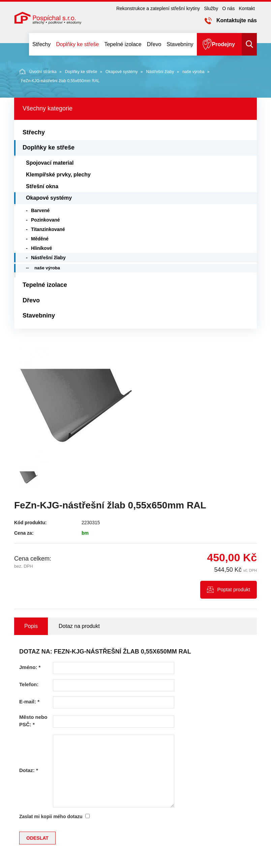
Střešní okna (42, 186)
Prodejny (223, 44)
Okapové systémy (122, 72)
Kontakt (247, 8)
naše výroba (193, 72)
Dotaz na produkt (79, 626)
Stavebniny (180, 44)
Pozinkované (46, 220)
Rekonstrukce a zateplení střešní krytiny (158, 8)
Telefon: (29, 684)
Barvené (40, 210)
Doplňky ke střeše (77, 44)
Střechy (41, 44)
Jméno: (30, 667)
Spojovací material (50, 163)
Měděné (40, 239)
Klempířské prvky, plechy (58, 175)
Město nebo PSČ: (33, 721)
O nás (228, 8)
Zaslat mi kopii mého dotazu (51, 816)
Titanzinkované (48, 229)
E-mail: (29, 702)
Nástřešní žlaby (160, 72)
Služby (211, 8)
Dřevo (154, 44)
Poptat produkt (234, 589)
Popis (31, 626)
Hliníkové (41, 248)
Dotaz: (29, 770)
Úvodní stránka (38, 71)
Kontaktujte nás (237, 20)
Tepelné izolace (123, 44)
